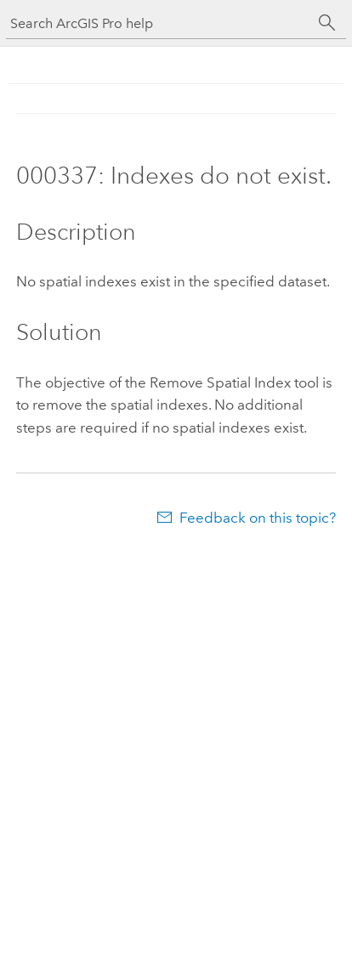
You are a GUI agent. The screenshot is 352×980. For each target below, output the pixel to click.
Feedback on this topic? (258, 518)
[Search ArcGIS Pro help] (159, 23)
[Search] (327, 23)
